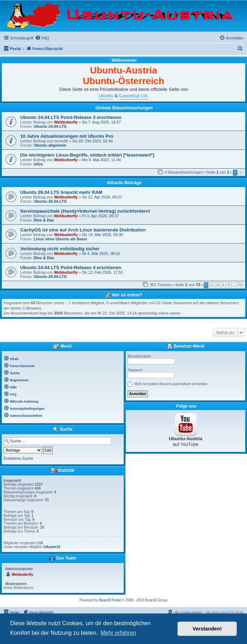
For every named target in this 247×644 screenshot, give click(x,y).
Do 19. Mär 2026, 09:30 (103, 235)
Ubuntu (106, 96)
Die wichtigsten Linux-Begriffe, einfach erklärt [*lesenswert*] (87, 155)
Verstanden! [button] (207, 629)
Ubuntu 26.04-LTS (50, 201)
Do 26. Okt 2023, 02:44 (92, 141)
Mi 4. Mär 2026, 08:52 (101, 253)
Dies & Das (44, 220)
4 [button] (223, 285)
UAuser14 (52, 547)
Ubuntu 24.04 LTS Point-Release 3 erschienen (71, 117)
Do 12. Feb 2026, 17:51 (103, 272)
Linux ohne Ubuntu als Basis (60, 239)
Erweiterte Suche (18, 458)
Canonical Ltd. (134, 96)
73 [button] (240, 285)
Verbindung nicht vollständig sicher (60, 249)
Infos (38, 164)
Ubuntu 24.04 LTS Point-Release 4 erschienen (71, 268)
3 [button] (217, 285)
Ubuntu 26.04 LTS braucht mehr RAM (61, 192)
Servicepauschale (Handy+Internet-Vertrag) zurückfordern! (85, 211)
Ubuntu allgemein (50, 145)
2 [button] (241, 172)
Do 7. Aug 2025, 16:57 (102, 122)
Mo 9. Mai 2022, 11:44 (102, 160)
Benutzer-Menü (186, 346)
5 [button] (229, 285)
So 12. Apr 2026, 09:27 (102, 197)
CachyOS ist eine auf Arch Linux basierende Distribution (83, 230)
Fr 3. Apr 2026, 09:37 (100, 216)
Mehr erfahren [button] (119, 633)
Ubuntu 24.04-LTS (50, 126)
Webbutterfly (66, 122)
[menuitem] (42, 38)
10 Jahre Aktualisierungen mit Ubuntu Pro (67, 136)
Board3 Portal (110, 600)
